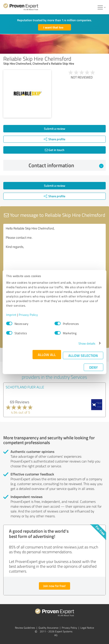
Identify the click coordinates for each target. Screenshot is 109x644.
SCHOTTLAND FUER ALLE (25, 387)
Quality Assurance (48, 628)
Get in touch (55, 150)
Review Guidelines (25, 628)
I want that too (53, 27)
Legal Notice (87, 628)
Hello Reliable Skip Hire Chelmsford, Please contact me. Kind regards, (54, 248)
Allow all (47, 354)
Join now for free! (54, 586)
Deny (94, 367)
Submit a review (55, 129)
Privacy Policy (28, 314)
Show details (87, 343)
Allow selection (83, 355)
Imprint (11, 314)
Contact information (66, 165)
